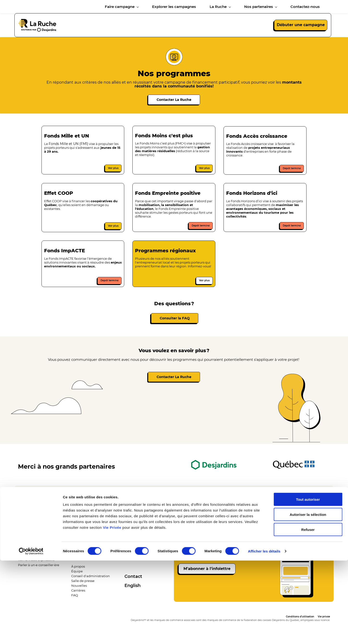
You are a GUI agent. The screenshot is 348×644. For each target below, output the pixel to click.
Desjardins (133, 548)
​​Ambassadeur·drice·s (141, 562)
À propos (78, 570)
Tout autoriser (308, 583)
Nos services (27, 548)
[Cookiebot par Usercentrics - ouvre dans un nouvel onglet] (31, 635)
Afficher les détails (264, 635)
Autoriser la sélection (308, 598)
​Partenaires (133, 552)
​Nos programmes (32, 553)
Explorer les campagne (84, 539)
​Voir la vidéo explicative (36, 563)
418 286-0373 (123, 500)
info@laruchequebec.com (214, 500)
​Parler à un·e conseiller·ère (39, 569)
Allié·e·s (130, 557)
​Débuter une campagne (37, 558)
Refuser (308, 613)
